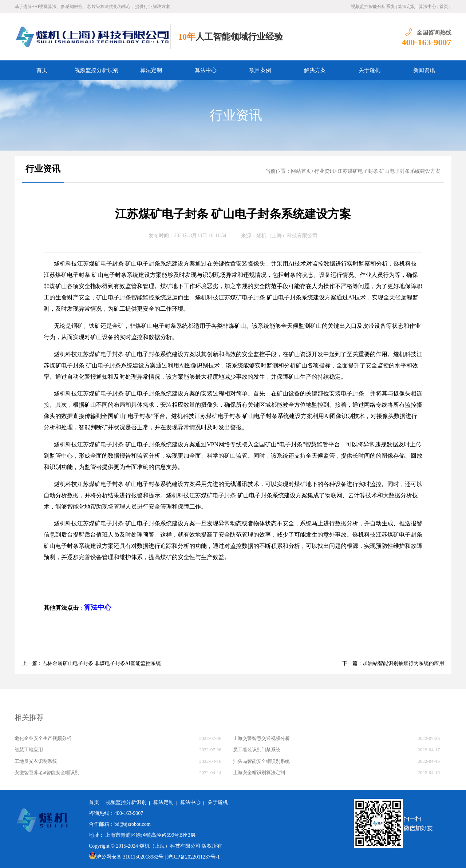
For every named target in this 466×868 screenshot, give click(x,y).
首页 (444, 7)
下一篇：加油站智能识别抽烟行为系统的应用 (393, 663)
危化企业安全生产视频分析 (43, 738)
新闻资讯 (424, 70)
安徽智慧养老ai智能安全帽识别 (47, 773)
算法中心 (427, 7)
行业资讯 (236, 115)
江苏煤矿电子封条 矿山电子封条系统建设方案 (389, 171)
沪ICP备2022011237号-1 (193, 857)
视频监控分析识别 (96, 70)
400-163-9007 (427, 42)
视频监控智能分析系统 (373, 7)
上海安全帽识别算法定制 (259, 773)
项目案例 (260, 70)
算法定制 (407, 7)
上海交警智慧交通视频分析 (261, 738)
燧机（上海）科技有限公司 (287, 236)
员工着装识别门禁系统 (257, 750)
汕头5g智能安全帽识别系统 (261, 761)
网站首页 (301, 171)
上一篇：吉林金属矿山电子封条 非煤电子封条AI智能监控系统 (91, 663)
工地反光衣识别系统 (36, 761)
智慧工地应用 (29, 750)
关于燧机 (370, 70)
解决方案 (315, 70)
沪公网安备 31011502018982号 (126, 857)
